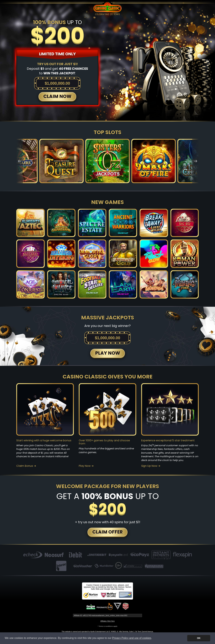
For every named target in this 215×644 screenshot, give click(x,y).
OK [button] (199, 638)
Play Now (85, 466)
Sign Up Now (149, 466)
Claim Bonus (25, 466)
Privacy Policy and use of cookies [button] (132, 638)
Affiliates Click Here (108, 621)
